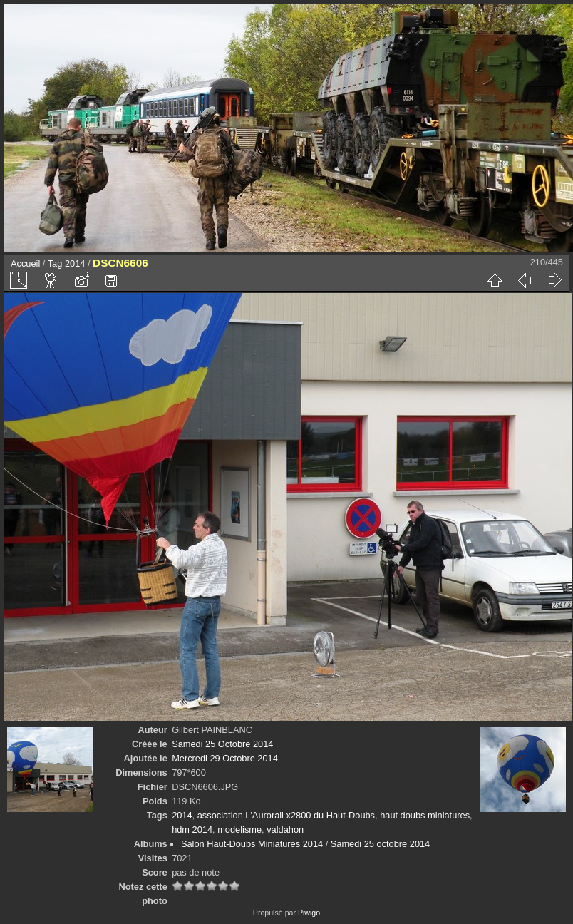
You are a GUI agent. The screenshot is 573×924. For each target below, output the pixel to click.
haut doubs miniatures (425, 815)
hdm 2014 (192, 830)
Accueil (25, 263)
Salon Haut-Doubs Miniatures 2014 (252, 844)
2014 (75, 263)
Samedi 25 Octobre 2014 (222, 744)
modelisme (239, 830)
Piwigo (309, 913)
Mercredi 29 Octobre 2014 (225, 758)
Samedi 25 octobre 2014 (380, 844)
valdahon (285, 830)
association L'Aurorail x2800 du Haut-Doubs (286, 815)
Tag (55, 263)
